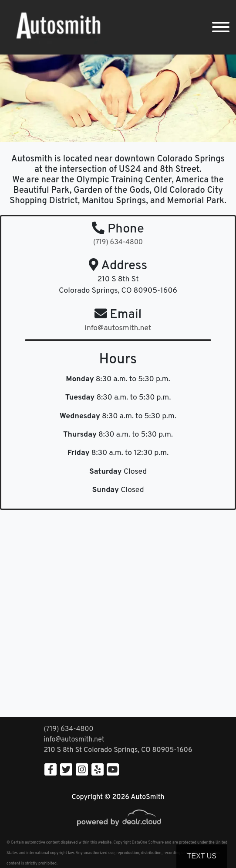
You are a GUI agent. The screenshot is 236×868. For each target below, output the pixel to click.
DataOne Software (148, 842)
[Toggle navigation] (221, 27)
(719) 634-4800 (118, 243)
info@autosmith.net (74, 740)
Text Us (202, 856)
